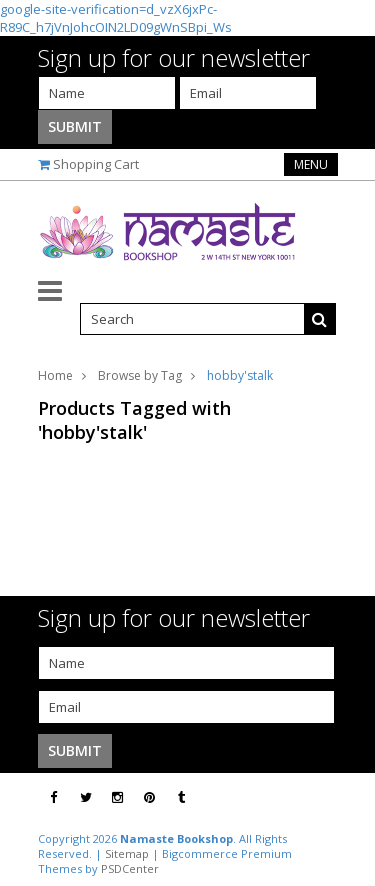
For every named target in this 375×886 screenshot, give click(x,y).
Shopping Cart (96, 164)
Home (55, 375)
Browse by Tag (140, 375)
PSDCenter (130, 868)
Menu (311, 164)
